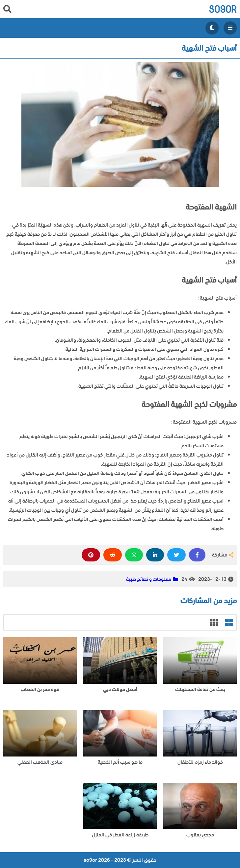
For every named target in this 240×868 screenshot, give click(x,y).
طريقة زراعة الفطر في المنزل (120, 835)
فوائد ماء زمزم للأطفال (200, 762)
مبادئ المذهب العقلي (40, 762)
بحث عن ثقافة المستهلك (200, 690)
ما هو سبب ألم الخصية (120, 762)
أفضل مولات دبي (120, 690)
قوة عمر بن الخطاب (40, 690)
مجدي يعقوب (200, 835)
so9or (223, 9)
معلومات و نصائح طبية (149, 579)
